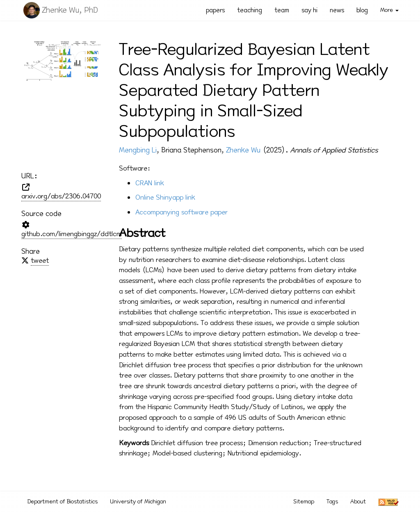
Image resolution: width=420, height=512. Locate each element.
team (282, 10)
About (358, 502)
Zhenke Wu (243, 150)
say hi (309, 10)
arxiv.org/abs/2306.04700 (61, 196)
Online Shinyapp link (165, 197)
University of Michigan (138, 502)
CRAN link (150, 183)
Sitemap (304, 502)
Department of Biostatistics (63, 502)
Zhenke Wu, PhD (70, 10)
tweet (40, 261)
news (337, 10)
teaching (250, 10)
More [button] (389, 10)
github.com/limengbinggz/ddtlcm (72, 234)
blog (362, 10)
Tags (332, 502)
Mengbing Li (138, 150)
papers (215, 10)
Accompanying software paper (181, 212)
